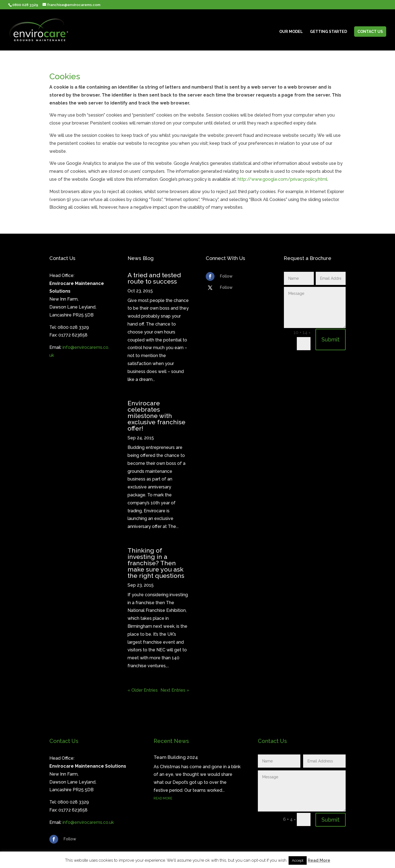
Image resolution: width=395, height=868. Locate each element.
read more (163, 798)
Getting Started (328, 32)
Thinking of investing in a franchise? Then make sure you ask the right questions (156, 563)
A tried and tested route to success (154, 278)
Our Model (291, 32)
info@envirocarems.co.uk (88, 822)
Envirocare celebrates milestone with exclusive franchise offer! (156, 416)
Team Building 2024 (176, 757)
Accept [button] (298, 860)
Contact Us (370, 32)
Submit (331, 340)
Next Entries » (175, 690)
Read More (319, 860)
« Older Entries (143, 690)
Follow (226, 276)
